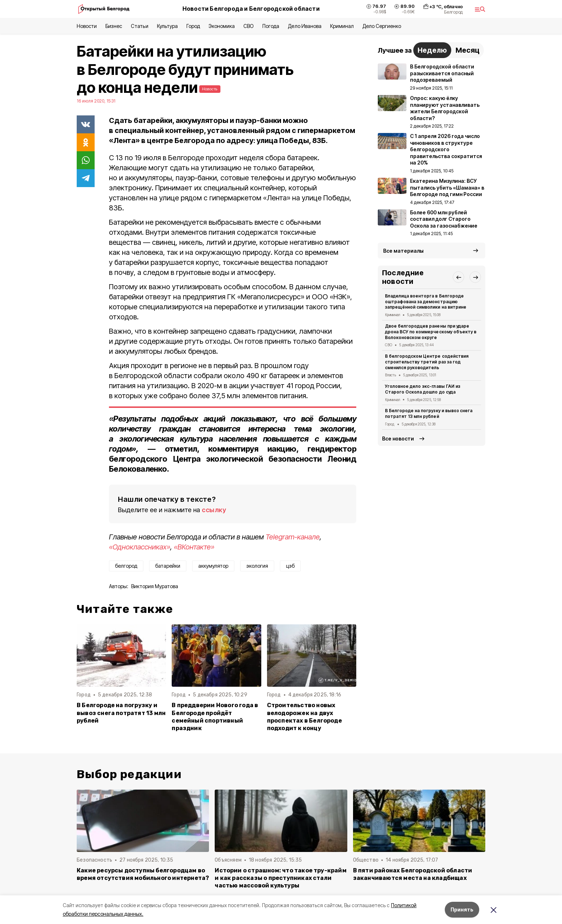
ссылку (214, 510)
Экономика (222, 26)
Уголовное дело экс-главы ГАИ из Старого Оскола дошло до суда (423, 389)
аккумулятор (213, 566)
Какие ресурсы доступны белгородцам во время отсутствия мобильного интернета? (143, 874)
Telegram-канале (293, 537)
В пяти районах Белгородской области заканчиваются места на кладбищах (413, 874)
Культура (167, 26)
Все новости (398, 439)
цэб (290, 566)
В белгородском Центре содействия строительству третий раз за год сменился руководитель (427, 362)
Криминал (342, 26)
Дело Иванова (304, 26)
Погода (271, 26)
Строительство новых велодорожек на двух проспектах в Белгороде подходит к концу (304, 716)
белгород (126, 566)
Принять (462, 909)
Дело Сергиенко (382, 26)
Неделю (432, 50)
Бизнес (114, 26)
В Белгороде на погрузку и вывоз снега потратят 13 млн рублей (121, 713)
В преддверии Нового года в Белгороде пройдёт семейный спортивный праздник (215, 716)
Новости (87, 26)
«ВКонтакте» (194, 547)
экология (257, 566)
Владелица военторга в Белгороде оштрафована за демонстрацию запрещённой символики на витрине (426, 302)
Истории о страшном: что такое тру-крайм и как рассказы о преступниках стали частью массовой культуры (281, 878)
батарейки (168, 566)
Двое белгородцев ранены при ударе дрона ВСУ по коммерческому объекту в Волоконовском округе (431, 332)
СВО (249, 26)
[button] (458, 277)
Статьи (139, 26)
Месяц (468, 50)
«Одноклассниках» (140, 547)
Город (193, 26)
